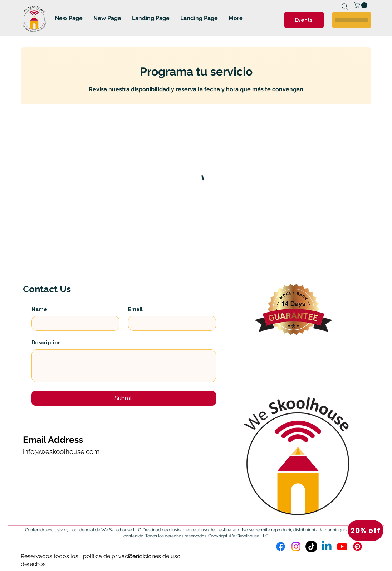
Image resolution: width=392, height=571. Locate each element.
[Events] (304, 20)
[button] (366, 530)
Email (135, 309)
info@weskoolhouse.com (61, 451)
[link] (361, 5)
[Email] (170, 323)
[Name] (73, 323)
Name (39, 309)
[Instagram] (296, 546)
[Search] (345, 6)
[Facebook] (281, 546)
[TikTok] (311, 546)
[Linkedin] (327, 546)
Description (46, 343)
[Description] (124, 366)
